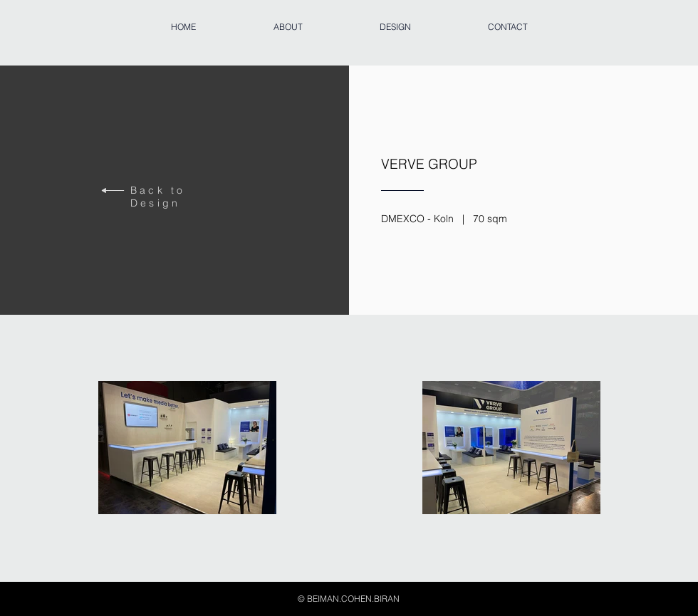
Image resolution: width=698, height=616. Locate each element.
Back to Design (158, 197)
